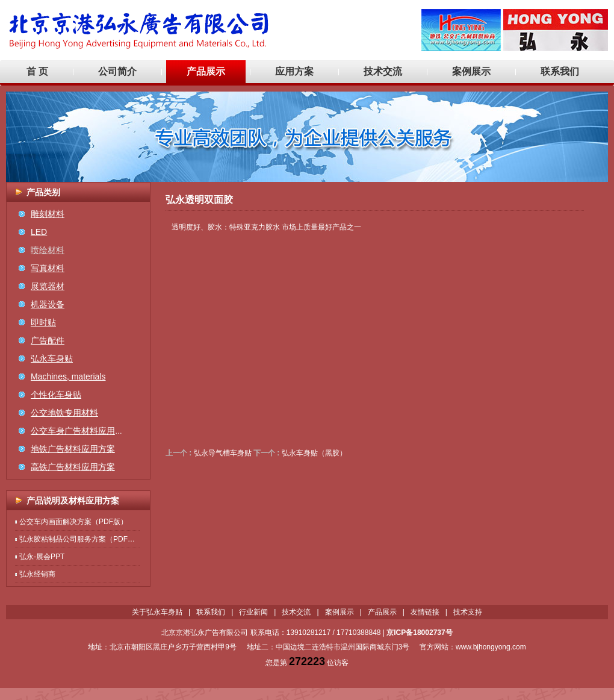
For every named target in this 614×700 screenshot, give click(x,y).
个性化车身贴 (56, 395)
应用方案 (294, 71)
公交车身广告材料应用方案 (81, 431)
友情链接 (425, 612)
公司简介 (117, 71)
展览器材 (48, 286)
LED (39, 232)
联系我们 (560, 71)
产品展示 (206, 71)
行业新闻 (253, 612)
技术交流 (383, 71)
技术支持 (468, 612)
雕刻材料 (48, 214)
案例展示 (471, 71)
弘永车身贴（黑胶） (314, 453)
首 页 (37, 71)
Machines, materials (68, 377)
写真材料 (48, 268)
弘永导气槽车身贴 (223, 453)
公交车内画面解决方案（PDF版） (73, 522)
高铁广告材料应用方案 (73, 467)
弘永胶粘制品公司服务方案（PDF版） (81, 539)
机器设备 (48, 304)
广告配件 (48, 340)
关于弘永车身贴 (157, 612)
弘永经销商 (37, 574)
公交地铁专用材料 (64, 413)
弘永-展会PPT (42, 557)
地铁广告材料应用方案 (73, 449)
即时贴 (43, 322)
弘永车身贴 (52, 358)
